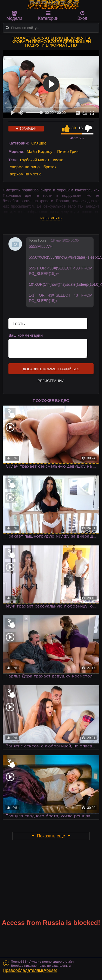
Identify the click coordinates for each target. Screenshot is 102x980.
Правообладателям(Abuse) (30, 970)
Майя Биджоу (39, 151)
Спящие (39, 143)
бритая (50, 167)
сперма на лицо (25, 167)
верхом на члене (26, 174)
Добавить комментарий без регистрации (51, 371)
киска (58, 160)
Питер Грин (68, 151)
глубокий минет (35, 160)
